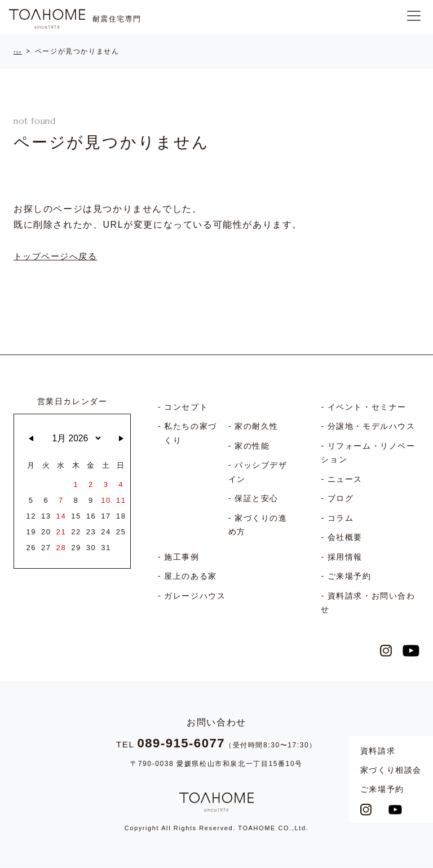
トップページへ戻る (58, 258)
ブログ (341, 501)
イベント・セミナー (367, 409)
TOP (22, 51)
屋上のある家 (191, 578)
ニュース (345, 481)
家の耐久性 (257, 428)
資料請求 (378, 751)
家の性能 (252, 448)
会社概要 (345, 539)
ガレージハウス (195, 598)
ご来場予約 (382, 789)
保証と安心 (257, 501)
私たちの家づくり (191, 435)
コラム (341, 520)
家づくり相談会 (391, 770)
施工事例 (182, 559)
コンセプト (186, 409)
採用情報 (345, 559)
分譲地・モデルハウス (372, 428)
